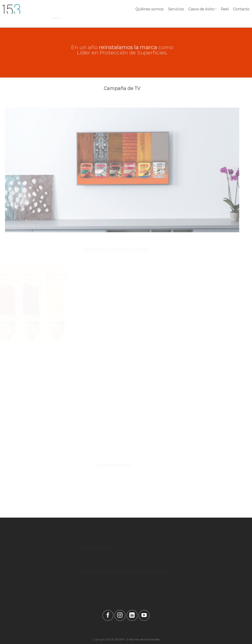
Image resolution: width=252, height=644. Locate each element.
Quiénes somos (150, 9)
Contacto (241, 9)
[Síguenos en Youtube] (144, 615)
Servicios (176, 9)
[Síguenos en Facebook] (108, 615)
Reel (225, 9)
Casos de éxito (202, 9)
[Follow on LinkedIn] (132, 615)
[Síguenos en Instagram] (120, 615)
